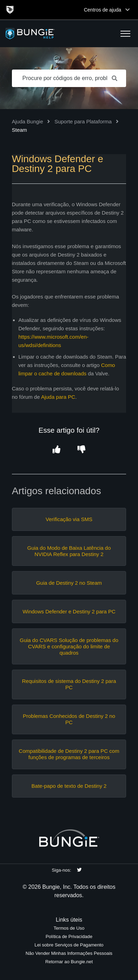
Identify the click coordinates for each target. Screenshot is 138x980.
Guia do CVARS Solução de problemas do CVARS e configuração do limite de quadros (69, 646)
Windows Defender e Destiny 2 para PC (69, 611)
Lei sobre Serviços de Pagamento (69, 945)
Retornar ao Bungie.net (69, 962)
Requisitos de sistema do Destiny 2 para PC (69, 684)
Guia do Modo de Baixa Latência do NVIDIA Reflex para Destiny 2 (69, 551)
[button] (125, 34)
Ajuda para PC (58, 397)
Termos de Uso (69, 928)
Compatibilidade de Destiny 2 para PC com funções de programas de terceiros (69, 754)
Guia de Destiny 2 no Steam (69, 583)
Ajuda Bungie (27, 121)
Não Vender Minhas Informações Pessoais (69, 953)
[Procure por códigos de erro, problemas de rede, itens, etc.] (69, 78)
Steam (19, 130)
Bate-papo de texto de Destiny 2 (69, 786)
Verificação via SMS (69, 519)
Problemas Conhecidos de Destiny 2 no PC (69, 719)
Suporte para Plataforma (83, 121)
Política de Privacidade (69, 936)
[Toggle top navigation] (127, 10)
